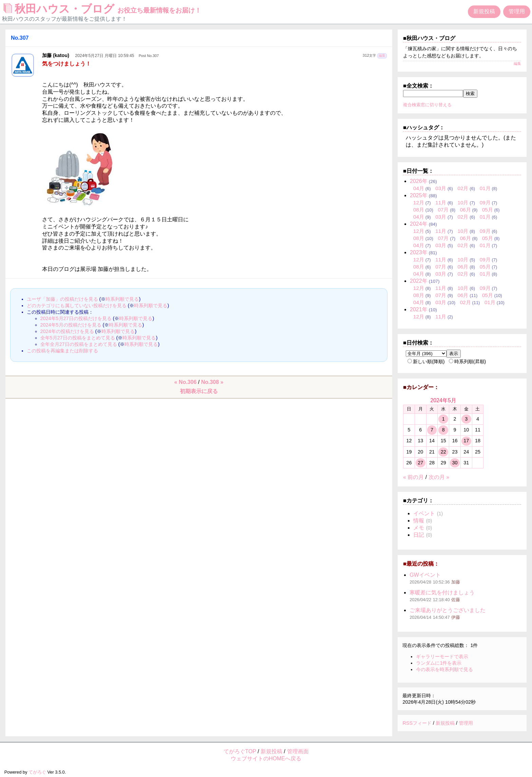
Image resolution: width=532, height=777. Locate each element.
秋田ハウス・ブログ (102, 9)
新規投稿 (484, 11)
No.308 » (212, 382)
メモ (419, 528)
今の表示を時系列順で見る (444, 669)
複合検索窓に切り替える (427, 105)
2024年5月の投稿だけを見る (71, 325)
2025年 (419, 195)
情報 (419, 521)
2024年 (419, 224)
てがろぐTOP (240, 751)
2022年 (419, 281)
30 (455, 463)
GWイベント (425, 575)
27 (420, 463)
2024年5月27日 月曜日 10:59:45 (104, 56)
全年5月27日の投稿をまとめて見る (78, 338)
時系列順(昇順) (468, 362)
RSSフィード (417, 723)
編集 (382, 55)
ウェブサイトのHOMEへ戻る (266, 758)
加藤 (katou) (56, 55)
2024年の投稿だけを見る (67, 331)
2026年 (419, 181)
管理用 (517, 11)
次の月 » (439, 477)
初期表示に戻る (199, 391)
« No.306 (186, 382)
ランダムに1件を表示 (439, 663)
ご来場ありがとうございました (448, 610)
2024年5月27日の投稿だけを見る (76, 318)
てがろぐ (37, 772)
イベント (424, 513)
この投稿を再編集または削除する (62, 351)
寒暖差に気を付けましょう (442, 593)
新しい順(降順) (426, 362)
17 (466, 441)
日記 (419, 535)
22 (443, 452)
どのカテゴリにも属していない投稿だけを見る (77, 306)
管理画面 (298, 751)
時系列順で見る (122, 299)
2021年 (419, 309)
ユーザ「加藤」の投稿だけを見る (62, 299)
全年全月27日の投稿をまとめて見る (79, 344)
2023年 (419, 252)
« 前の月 (413, 477)
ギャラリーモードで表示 (442, 656)
